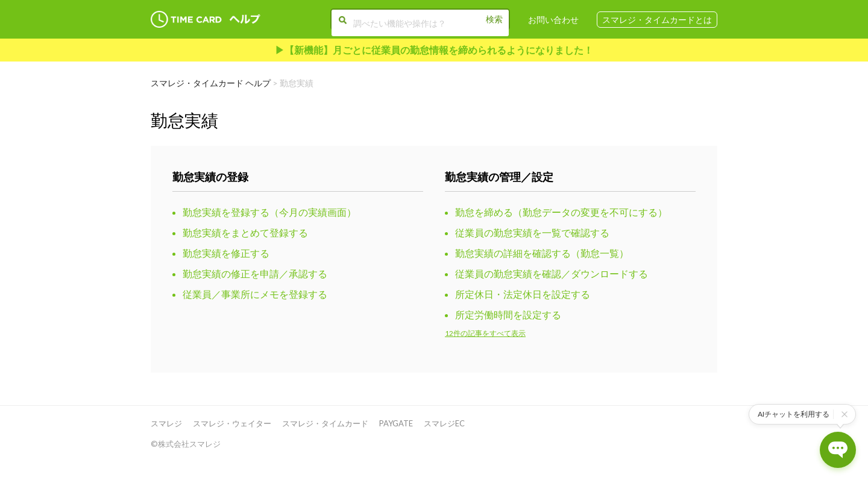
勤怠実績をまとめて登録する (245, 232)
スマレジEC (444, 423)
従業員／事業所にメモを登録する (255, 294)
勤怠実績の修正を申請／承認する (255, 273)
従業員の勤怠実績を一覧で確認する (532, 232)
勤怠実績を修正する (226, 253)
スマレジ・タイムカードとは (657, 20)
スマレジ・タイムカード (325, 423)
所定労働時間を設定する (508, 314)
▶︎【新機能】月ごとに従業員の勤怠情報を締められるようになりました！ (434, 50)
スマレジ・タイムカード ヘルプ (211, 83)
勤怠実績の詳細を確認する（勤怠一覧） (542, 253)
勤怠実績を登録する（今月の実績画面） (269, 212)
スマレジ (166, 423)
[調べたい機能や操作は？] (420, 23)
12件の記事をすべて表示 (485, 333)
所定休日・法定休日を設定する (523, 294)
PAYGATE (396, 423)
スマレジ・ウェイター (232, 423)
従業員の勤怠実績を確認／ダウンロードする (552, 273)
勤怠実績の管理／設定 (499, 177)
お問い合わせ (553, 20)
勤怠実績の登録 (210, 177)
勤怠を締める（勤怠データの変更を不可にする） (561, 212)
